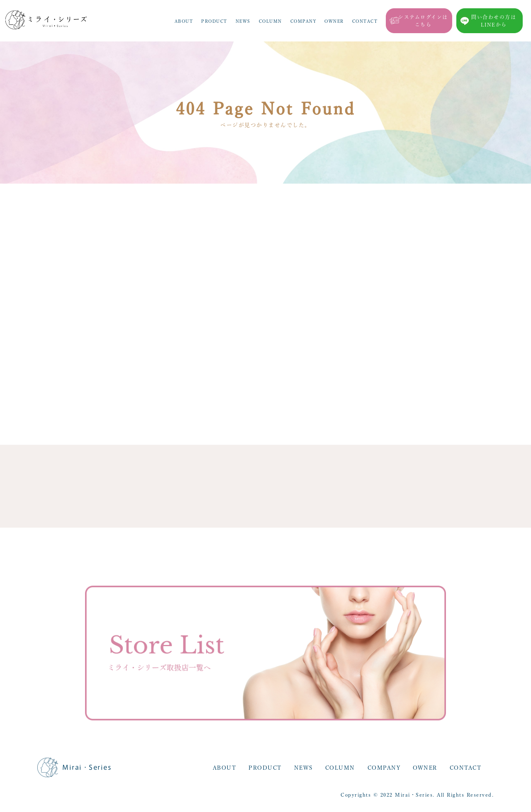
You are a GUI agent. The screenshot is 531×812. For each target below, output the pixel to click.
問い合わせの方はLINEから (494, 21)
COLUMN (270, 21)
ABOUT (184, 21)
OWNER (334, 21)
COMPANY (303, 21)
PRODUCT (214, 21)
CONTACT (365, 21)
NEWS (243, 21)
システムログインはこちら (423, 21)
